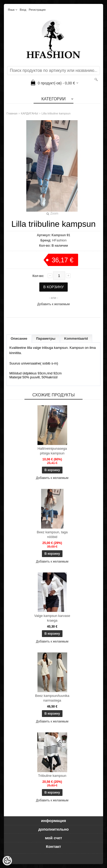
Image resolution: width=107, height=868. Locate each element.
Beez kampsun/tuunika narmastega (52, 698)
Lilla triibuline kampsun (56, 113)
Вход (23, 10)
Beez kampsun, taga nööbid (52, 534)
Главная (12, 113)
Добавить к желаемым (53, 304)
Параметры (46, 338)
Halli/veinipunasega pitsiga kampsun (52, 451)
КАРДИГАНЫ (29, 113)
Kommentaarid (76, 338)
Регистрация (37, 10)
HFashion (59, 240)
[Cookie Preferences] (7, 861)
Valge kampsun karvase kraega (52, 618)
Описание (19, 338)
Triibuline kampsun (52, 776)
